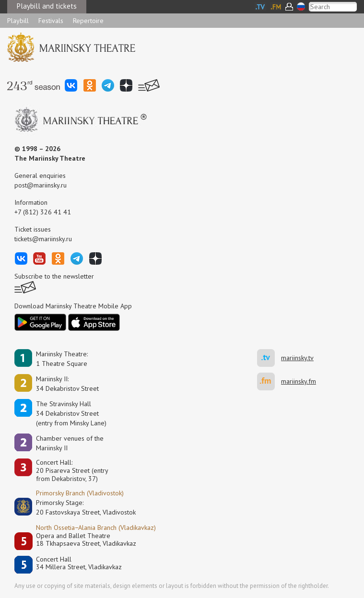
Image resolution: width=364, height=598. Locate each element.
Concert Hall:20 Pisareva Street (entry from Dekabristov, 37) (72, 470)
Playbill (18, 21)
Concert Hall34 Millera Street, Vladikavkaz (79, 563)
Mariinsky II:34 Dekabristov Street (67, 384)
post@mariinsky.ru (41, 185)
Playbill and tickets (47, 6)
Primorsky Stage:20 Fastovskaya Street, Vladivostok (79, 507)
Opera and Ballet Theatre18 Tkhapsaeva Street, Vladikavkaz (86, 540)
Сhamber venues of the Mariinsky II (70, 443)
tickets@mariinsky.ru (43, 239)
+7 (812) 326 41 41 (43, 212)
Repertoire (88, 21)
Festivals (51, 21)
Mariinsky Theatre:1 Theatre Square (62, 359)
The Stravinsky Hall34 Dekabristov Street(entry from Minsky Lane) (71, 413)
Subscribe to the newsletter (54, 276)
